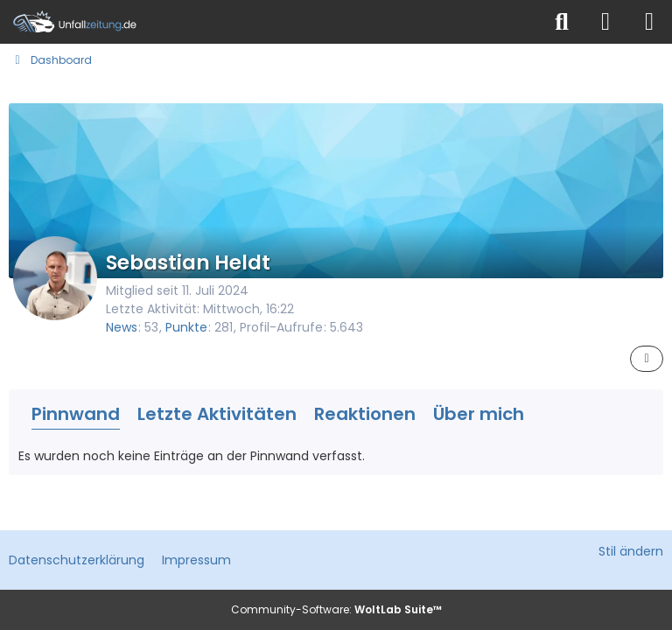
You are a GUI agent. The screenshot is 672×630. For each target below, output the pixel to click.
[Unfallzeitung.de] (270, 22)
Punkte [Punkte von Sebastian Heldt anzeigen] (186, 327)
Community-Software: (336, 609)
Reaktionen (365, 414)
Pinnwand (76, 414)
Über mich (479, 414)
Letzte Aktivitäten (217, 414)
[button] (647, 359)
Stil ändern (631, 551)
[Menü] (649, 22)
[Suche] (562, 22)
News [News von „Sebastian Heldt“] (122, 327)
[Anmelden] (605, 22)
